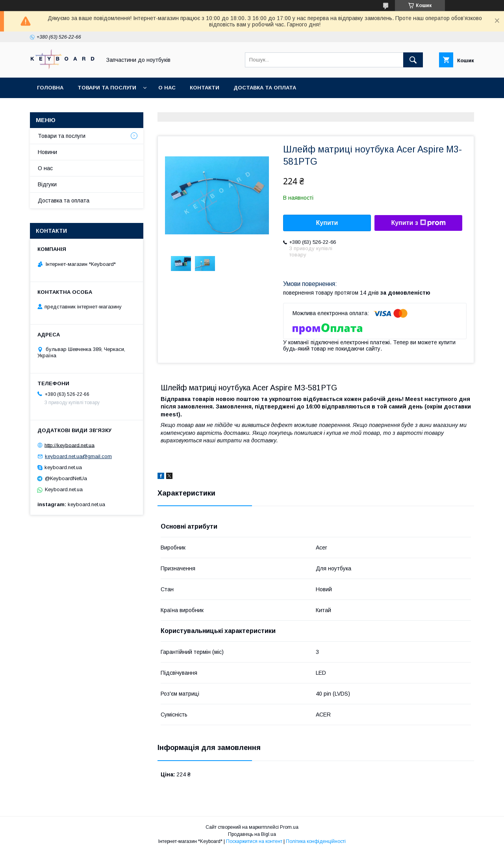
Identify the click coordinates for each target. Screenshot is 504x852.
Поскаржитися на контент (254, 841)
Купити (327, 223)
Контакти (205, 88)
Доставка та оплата (265, 88)
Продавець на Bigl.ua (252, 834)
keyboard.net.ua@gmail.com (78, 456)
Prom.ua (289, 827)
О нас (167, 88)
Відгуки (47, 184)
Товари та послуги (107, 88)
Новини (47, 152)
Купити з (418, 223)
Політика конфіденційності (316, 841)
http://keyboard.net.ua (69, 445)
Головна (50, 88)
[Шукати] (413, 60)
